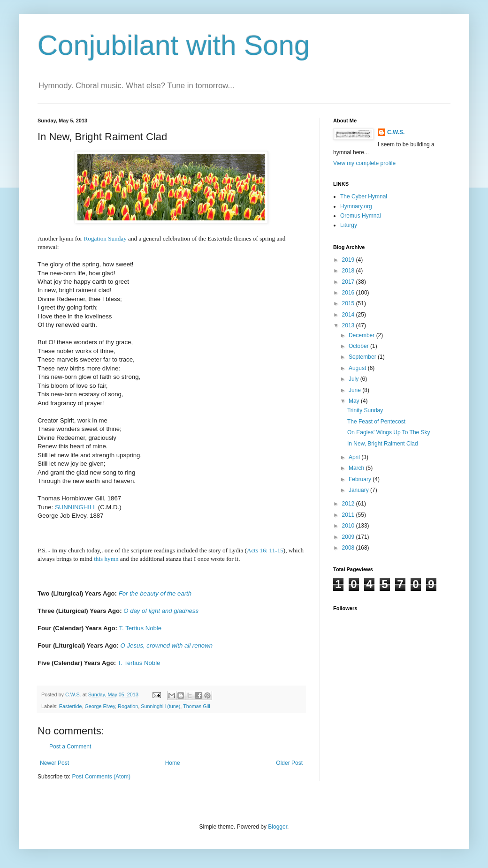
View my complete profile (364, 163)
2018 (349, 271)
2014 (349, 315)
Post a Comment (70, 747)
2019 (349, 260)
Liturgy (349, 225)
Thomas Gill (197, 706)
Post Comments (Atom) (101, 777)
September (363, 357)
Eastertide (71, 706)
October (359, 346)
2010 (349, 526)
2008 (349, 548)
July (355, 379)
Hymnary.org (356, 206)
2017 (349, 282)
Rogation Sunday (105, 238)
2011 (349, 515)
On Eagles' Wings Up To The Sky (389, 432)
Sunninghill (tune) (160, 706)
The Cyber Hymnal (364, 196)
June (355, 390)
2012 (349, 504)
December (362, 335)
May (355, 401)
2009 (349, 537)
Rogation (128, 706)
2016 (349, 293)
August (358, 368)
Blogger (278, 827)
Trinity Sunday (365, 410)
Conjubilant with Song (174, 45)
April (355, 457)
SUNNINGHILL (76, 507)
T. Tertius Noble (140, 628)
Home (173, 763)
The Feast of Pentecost (376, 422)
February (361, 479)
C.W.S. (396, 132)
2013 (349, 325)
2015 (349, 303)
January (359, 490)
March (357, 468)
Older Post (289, 763)
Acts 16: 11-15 (265, 550)
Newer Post (54, 763)
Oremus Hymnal (361, 216)
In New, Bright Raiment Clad (383, 444)
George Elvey (100, 706)
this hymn (106, 559)
